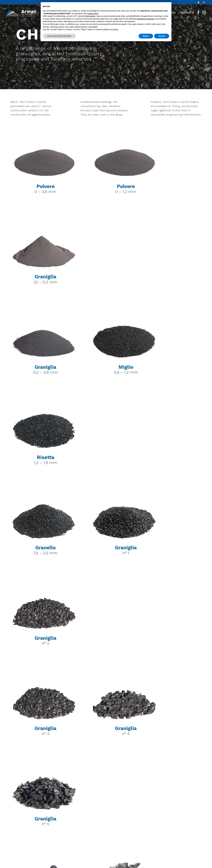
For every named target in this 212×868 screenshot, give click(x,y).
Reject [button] (146, 36)
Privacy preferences (186, 838)
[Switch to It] (199, 2)
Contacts (187, 13)
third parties (90, 16)
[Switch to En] (204, 2)
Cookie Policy (190, 844)
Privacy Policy (190, 833)
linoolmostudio (189, 849)
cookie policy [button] (93, 14)
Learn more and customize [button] (59, 36)
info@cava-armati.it (44, 853)
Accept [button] (162, 36)
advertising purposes (146, 19)
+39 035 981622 (45, 838)
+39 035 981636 (40, 845)
